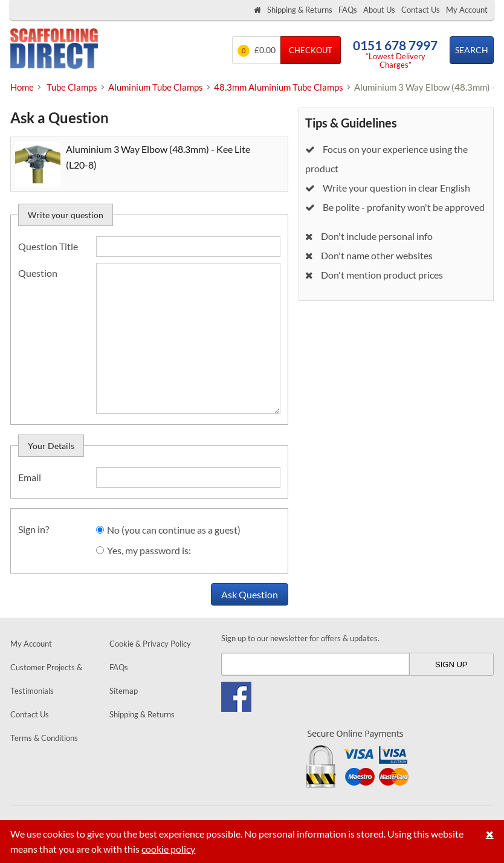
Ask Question (250, 594)
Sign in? (34, 529)
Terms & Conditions (44, 738)
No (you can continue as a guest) (174, 530)
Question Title (48, 246)
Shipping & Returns (300, 10)
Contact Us (421, 10)
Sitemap (124, 691)
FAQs (348, 10)
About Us (379, 10)
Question (38, 273)
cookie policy (168, 849)
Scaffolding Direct (54, 50)
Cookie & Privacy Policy (150, 644)
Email (30, 477)
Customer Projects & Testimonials (46, 679)
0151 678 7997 (395, 45)
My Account (467, 10)
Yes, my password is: (149, 550)
